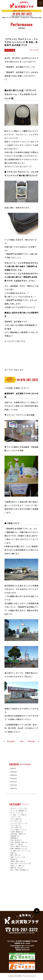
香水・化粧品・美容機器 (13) (20, 870)
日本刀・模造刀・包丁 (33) (19, 847)
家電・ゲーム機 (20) (17, 844)
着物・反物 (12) (15, 855)
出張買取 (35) (15, 836)
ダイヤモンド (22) (16, 821)
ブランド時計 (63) (16, 827)
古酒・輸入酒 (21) (16, 840)
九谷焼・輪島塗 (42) (17, 832)
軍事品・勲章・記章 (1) (18, 861)
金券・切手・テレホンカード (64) (21, 863)
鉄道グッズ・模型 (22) (18, 866)
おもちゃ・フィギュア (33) (19, 808)
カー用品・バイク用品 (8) (18, 815)
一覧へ (22, 741)
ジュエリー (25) (15, 817)
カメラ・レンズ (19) (17, 813)
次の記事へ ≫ (34, 741)
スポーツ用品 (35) (16, 819)
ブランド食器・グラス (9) (18, 829)
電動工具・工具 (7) (16, 868)
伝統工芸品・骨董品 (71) (18, 834)
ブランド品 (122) (16, 825)
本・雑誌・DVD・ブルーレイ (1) (21, 851)
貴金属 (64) (14, 859)
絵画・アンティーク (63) (18, 857)
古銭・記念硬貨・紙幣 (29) (19, 842)
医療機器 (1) (14, 838)
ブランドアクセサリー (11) (19, 823)
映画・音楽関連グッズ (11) (19, 849)
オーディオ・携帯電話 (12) (19, 810)
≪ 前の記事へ (9, 741)
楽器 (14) (13, 853)
